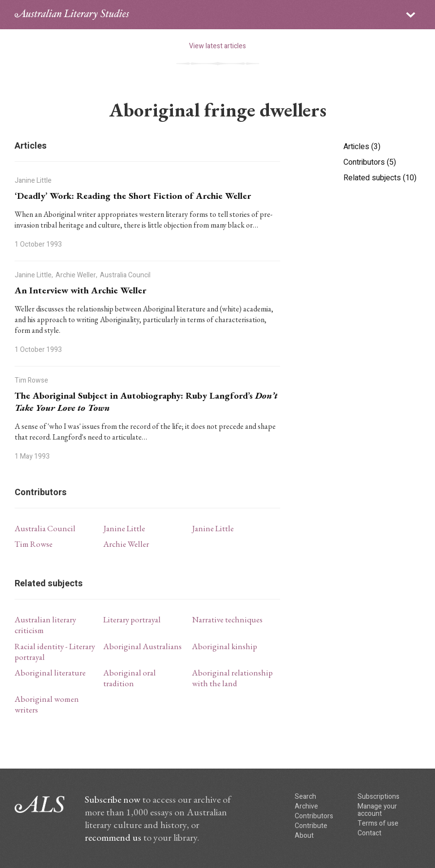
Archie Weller (126, 544)
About (304, 836)
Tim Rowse (34, 544)
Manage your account (377, 810)
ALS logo (72, 15)
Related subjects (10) (380, 178)
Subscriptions (378, 797)
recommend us (113, 837)
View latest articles (217, 46)
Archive (306, 806)
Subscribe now (113, 799)
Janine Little (124, 528)
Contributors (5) (370, 162)
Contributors (314, 816)
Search (305, 797)
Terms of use (378, 823)
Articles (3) (362, 147)
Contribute (311, 826)
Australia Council (45, 528)
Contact (369, 833)
